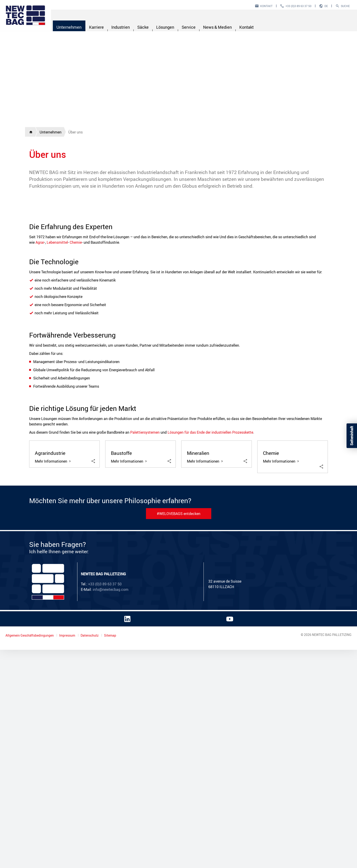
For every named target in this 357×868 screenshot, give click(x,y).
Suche (345, 6)
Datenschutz (90, 854)
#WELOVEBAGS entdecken (179, 732)
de (326, 6)
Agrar (40, 396)
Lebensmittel (57, 396)
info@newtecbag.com (111, 808)
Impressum (68, 854)
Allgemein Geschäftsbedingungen (30, 854)
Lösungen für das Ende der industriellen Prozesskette (210, 586)
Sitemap (110, 854)
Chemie (76, 396)
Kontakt (266, 6)
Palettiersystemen (145, 586)
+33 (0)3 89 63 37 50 (298, 6)
